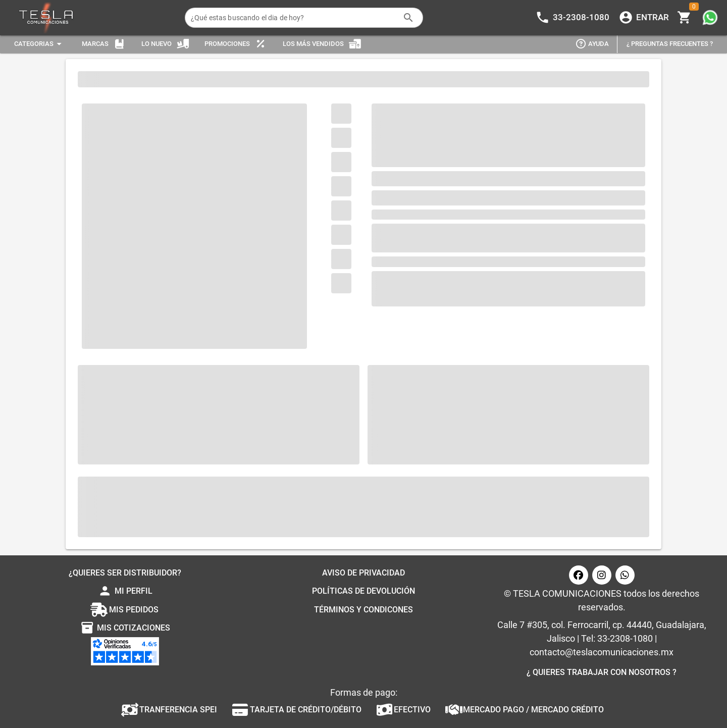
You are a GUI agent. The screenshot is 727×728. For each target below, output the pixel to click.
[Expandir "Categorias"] (39, 44)
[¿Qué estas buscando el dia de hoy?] (294, 18)
